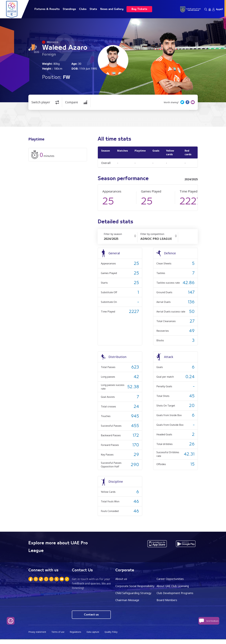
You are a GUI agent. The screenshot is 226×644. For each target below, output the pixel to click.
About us (121, 579)
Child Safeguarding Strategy (175, 593)
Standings (69, 9)
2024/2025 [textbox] (111, 239)
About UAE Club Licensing (174, 586)
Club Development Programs (134, 600)
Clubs (83, 9)
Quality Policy (113, 636)
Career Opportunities (171, 579)
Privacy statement (38, 636)
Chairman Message (169, 600)
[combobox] (120, 239)
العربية (219, 9)
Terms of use (59, 636)
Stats (93, 9)
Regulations (76, 636)
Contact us (91, 619)
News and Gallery (112, 9)
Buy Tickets (139, 9)
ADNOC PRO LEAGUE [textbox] (156, 239)
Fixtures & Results (47, 9)
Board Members (126, 608)
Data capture (94, 636)
